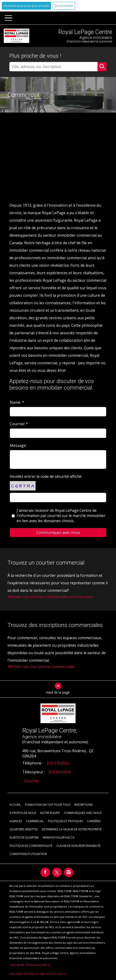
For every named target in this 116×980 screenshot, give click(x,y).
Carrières (94, 821)
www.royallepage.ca (59, 838)
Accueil (15, 805)
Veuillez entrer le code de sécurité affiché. (46, 476)
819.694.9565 (60, 772)
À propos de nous (23, 813)
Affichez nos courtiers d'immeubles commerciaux (50, 597)
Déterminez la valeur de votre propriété (72, 829)
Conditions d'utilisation (28, 854)
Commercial (35, 821)
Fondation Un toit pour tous (48, 805)
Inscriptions (83, 805)
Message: (19, 445)
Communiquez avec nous (83, 813)
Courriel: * (19, 424)
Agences (16, 821)
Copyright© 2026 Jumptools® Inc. (31, 965)
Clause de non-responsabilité (78, 846)
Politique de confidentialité (31, 846)
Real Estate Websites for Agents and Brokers (37, 974)
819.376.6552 (58, 763)
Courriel (31, 781)
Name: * (17, 402)
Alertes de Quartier (24, 838)
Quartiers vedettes (24, 829)
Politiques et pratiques (65, 821)
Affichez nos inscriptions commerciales (41, 667)
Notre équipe (50, 813)
